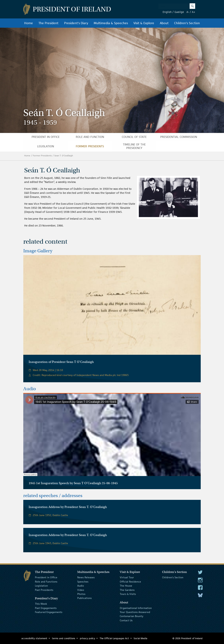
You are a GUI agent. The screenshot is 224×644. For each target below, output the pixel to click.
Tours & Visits (128, 594)
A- (188, 12)
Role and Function (90, 137)
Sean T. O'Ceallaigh (64, 156)
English (167, 12)
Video (81, 590)
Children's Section (187, 23)
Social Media (140, 638)
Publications (84, 598)
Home (29, 23)
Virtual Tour (127, 577)
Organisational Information (136, 608)
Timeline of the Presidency (134, 146)
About (164, 23)
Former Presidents (90, 146)
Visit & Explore (144, 23)
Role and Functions (46, 582)
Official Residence (130, 582)
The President (48, 23)
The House (126, 586)
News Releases (86, 577)
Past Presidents (44, 590)
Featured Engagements (49, 612)
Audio (81, 586)
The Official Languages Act (114, 638)
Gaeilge (179, 12)
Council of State (134, 137)
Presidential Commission (179, 137)
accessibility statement (34, 638)
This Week (41, 604)
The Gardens (127, 590)
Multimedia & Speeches (111, 23)
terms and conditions (64, 638)
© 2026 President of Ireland (187, 638)
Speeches (83, 582)
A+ (194, 12)
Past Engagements (46, 608)
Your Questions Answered (135, 612)
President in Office (46, 137)
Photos (81, 594)
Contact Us (126, 620)
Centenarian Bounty (131, 616)
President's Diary (76, 23)
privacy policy (88, 638)
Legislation (46, 146)
